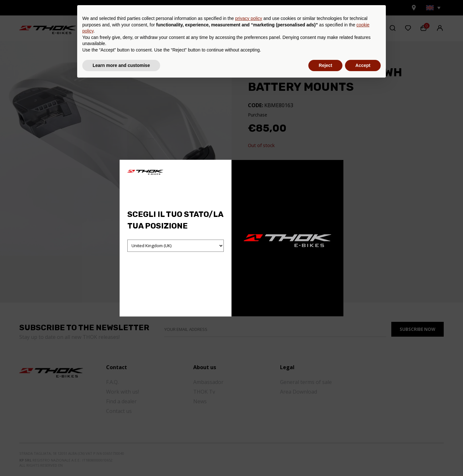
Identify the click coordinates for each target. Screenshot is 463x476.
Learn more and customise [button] (121, 458)
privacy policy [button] (249, 412)
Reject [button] (325, 458)
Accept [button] (363, 458)
